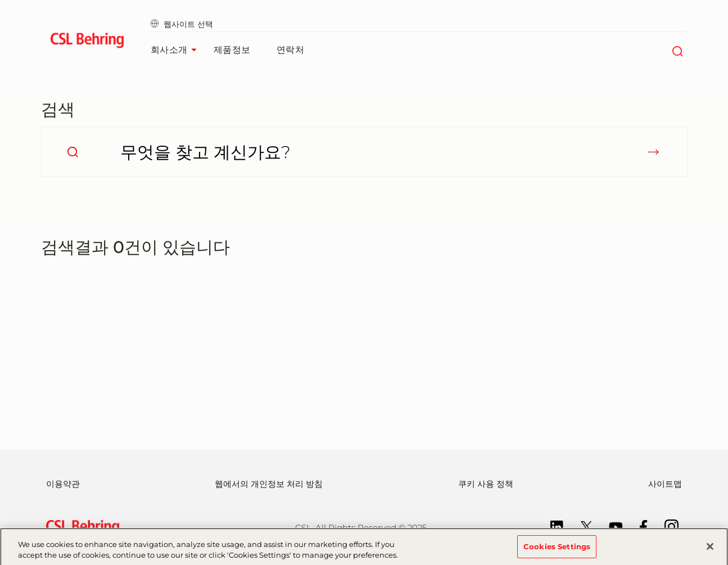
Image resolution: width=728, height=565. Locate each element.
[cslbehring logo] (87, 42)
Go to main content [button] (0, 0)
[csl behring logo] (80, 526)
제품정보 (232, 50)
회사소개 (177, 50)
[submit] (653, 152)
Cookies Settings (557, 550)
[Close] (710, 550)
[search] (73, 152)
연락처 (291, 50)
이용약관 (63, 484)
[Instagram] (666, 526)
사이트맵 (665, 484)
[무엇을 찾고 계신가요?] (364, 152)
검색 (58, 109)
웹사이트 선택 (182, 24)
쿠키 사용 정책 (486, 484)
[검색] (678, 50)
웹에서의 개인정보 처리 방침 (269, 484)
